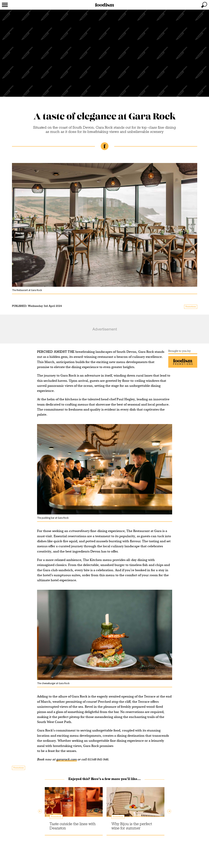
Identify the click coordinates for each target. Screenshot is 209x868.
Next (169, 811)
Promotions (191, 307)
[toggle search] (204, 5)
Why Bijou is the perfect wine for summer (132, 826)
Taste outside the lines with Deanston (73, 826)
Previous (40, 811)
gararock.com (67, 759)
